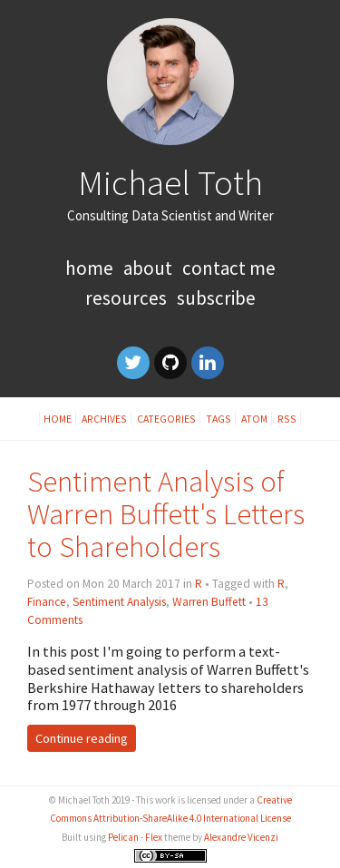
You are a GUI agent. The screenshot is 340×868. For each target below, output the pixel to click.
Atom (254, 419)
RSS (287, 419)
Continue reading (82, 738)
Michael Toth (170, 182)
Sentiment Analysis (119, 602)
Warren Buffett (209, 602)
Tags (219, 419)
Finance (47, 602)
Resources (126, 298)
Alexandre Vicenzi (241, 837)
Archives (104, 419)
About (148, 268)
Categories (166, 419)
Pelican (123, 837)
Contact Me (229, 268)
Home (89, 268)
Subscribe (216, 298)
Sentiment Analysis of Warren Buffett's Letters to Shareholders (166, 514)
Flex (154, 837)
